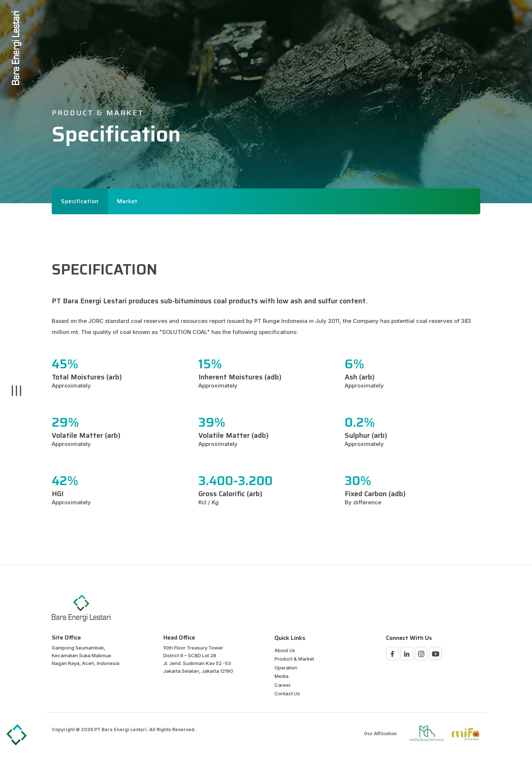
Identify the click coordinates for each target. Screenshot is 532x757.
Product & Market (294, 659)
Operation (286, 668)
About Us (285, 650)
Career (283, 685)
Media (282, 676)
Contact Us (287, 693)
